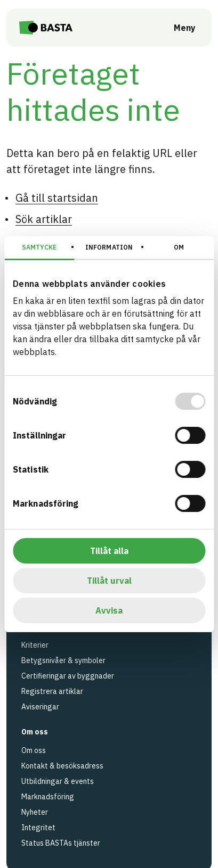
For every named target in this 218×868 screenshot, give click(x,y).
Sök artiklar (44, 219)
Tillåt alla (109, 551)
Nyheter (35, 812)
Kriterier (35, 645)
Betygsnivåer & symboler (63, 660)
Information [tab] (109, 247)
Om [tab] (179, 247)
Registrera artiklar (52, 691)
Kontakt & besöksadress (62, 766)
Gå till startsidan (57, 198)
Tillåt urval (109, 581)
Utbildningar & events (58, 781)
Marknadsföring (48, 797)
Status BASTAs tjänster (61, 843)
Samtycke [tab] (39, 247)
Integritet (38, 828)
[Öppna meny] (177, 28)
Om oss (34, 750)
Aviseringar (40, 707)
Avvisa (109, 610)
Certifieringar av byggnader (68, 676)
